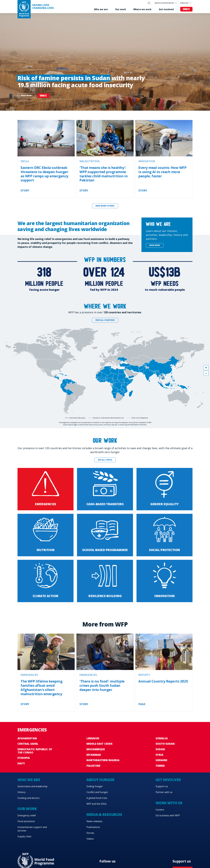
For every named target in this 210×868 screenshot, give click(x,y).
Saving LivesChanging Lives (43, 7)
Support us (162, 786)
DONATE (43, 96)
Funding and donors (29, 798)
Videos (90, 839)
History (22, 792)
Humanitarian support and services (32, 829)
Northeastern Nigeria (103, 760)
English (184, 3)
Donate (186, 9)
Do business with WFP (168, 815)
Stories (90, 833)
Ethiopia (24, 758)
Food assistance (26, 821)
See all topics (105, 460)
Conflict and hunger (97, 792)
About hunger (100, 780)
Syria (159, 755)
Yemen (160, 766)
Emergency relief (27, 815)
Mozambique (96, 749)
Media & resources (164, 3)
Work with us (169, 803)
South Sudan (165, 744)
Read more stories (105, 206)
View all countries (105, 320)
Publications (93, 827)
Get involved (166, 9)
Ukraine (161, 760)
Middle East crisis (99, 744)
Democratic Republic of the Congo (35, 751)
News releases (94, 821)
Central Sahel (28, 744)
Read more (26, 96)
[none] (105, 62)
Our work (121, 9)
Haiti (21, 763)
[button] (206, 368)
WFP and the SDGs (97, 804)
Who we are (101, 9)
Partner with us (164, 792)
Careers (160, 810)
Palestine (93, 766)
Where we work (142, 9)
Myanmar (94, 755)
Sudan (160, 749)
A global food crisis (97, 798)
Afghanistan (27, 738)
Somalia (162, 738)
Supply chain (24, 836)
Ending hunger (95, 786)
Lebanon (93, 738)
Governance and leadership (32, 786)
